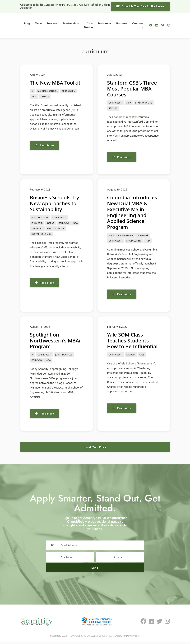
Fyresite (135, 637)
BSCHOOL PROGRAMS (121, 236)
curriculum (69, 91)
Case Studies (88, 25)
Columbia (143, 236)
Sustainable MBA (42, 235)
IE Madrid (37, 224)
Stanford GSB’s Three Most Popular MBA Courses (133, 89)
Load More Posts (95, 448)
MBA (34, 97)
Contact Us (137, 25)
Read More (45, 145)
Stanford (37, 229)
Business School (48, 91)
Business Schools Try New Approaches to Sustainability (55, 204)
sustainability (56, 229)
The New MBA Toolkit (56, 83)
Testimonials (71, 23)
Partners (122, 23)
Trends (45, 97)
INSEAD (51, 224)
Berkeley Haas (40, 218)
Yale (142, 356)
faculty (131, 356)
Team (38, 23)
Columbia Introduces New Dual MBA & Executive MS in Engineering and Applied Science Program (133, 212)
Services (52, 23)
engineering (134, 241)
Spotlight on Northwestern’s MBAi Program (56, 341)
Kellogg (64, 224)
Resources (105, 23)
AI (33, 91)
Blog (27, 23)
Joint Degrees (64, 356)
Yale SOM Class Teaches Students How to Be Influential (133, 341)
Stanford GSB (144, 103)
